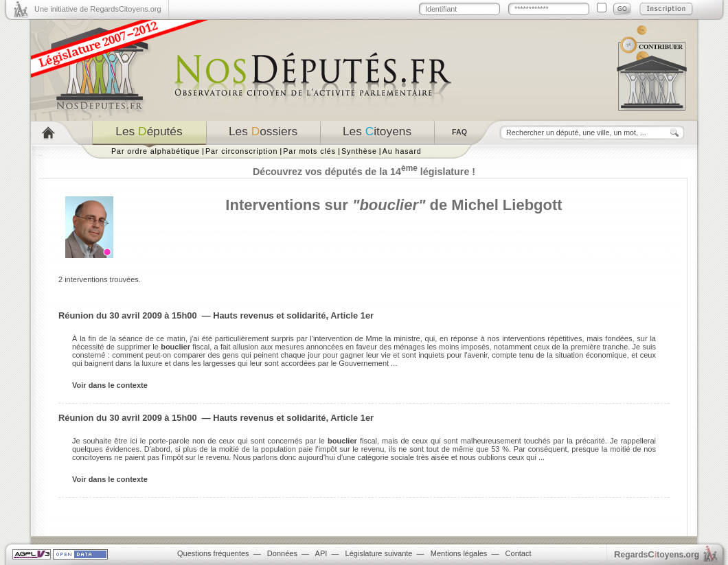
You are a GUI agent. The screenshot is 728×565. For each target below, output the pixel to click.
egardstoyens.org (657, 554)
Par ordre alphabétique (156, 151)
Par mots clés (309, 151)
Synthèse (359, 151)
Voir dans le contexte (110, 385)
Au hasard (402, 151)
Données (282, 553)
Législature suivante (379, 553)
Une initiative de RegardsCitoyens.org (98, 9)
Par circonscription (241, 151)
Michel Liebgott (507, 205)
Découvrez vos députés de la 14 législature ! (364, 172)
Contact (519, 553)
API (321, 553)
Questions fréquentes (213, 553)
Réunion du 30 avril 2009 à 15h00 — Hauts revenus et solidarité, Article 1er (216, 315)
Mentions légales (459, 553)
